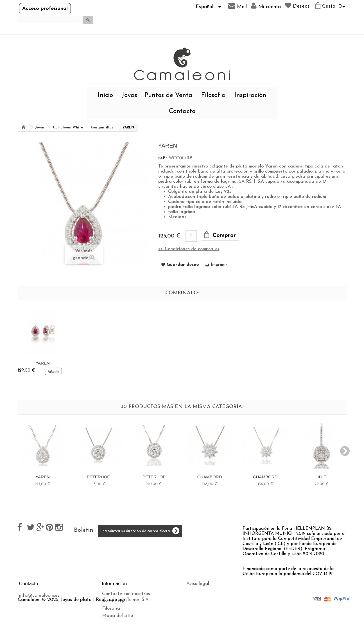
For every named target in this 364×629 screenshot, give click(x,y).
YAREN (43, 363)
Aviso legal (198, 584)
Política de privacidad (210, 598)
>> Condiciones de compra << (189, 249)
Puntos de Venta (169, 95)
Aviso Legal (114, 601)
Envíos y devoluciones (209, 591)
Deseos (297, 6)
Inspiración (250, 95)
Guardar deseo (183, 265)
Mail (238, 6)
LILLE (321, 477)
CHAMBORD (210, 477)
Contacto (182, 111)
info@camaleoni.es (39, 595)
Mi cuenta (266, 6)
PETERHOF (98, 477)
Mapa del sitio (117, 616)
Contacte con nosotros (126, 594)
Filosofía (213, 95)
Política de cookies (206, 606)
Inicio (105, 95)
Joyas (129, 95)
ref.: (163, 158)
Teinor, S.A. (138, 626)
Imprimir (219, 265)
